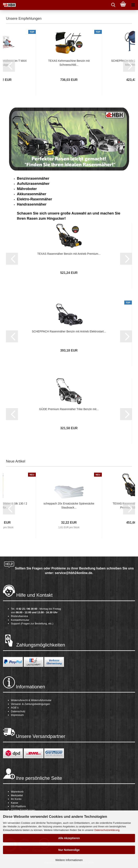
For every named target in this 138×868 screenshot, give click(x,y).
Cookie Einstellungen (23, 810)
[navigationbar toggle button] (133, 5)
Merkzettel (17, 795)
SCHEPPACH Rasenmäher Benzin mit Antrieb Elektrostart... (69, 331)
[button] (9, 66)
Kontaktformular (20, 620)
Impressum (17, 715)
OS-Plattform (18, 806)
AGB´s (15, 708)
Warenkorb (17, 792)
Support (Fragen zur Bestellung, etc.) (32, 624)
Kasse (15, 803)
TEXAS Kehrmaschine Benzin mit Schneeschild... (69, 63)
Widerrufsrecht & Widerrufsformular (31, 700)
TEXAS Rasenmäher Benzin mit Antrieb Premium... (69, 254)
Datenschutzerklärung (107, 830)
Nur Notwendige (69, 850)
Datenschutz (18, 711)
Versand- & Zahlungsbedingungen (31, 704)
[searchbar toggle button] (113, 5)
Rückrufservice (19, 616)
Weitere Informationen (69, 860)
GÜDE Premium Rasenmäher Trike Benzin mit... (69, 409)
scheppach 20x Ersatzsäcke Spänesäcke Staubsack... (69, 506)
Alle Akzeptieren (69, 838)
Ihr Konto (16, 799)
